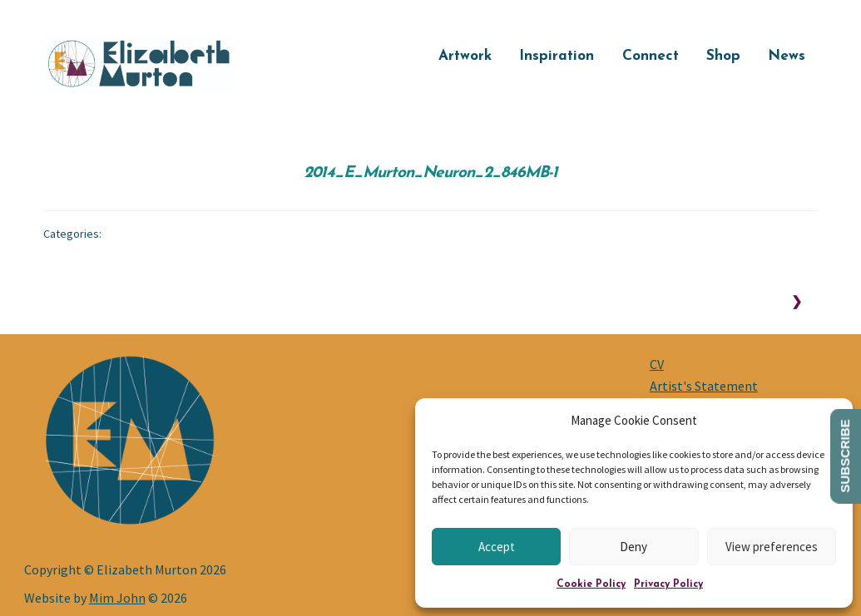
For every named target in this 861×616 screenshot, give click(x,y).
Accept (497, 547)
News (787, 56)
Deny (633, 547)
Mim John (117, 598)
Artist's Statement (704, 386)
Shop (723, 56)
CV (657, 364)
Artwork (465, 56)
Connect (651, 56)
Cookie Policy (591, 584)
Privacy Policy (668, 584)
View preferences (772, 547)
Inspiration (557, 56)
